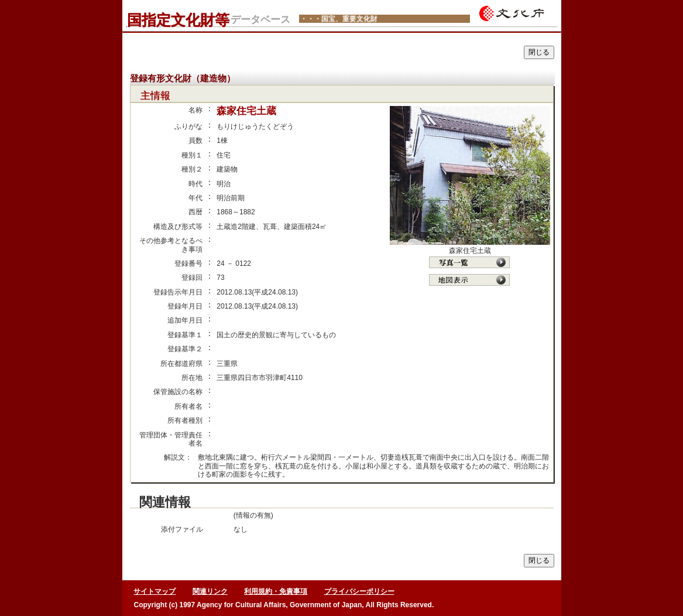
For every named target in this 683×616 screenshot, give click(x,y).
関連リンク (210, 591)
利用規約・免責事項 (276, 591)
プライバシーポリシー (359, 591)
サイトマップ (155, 591)
